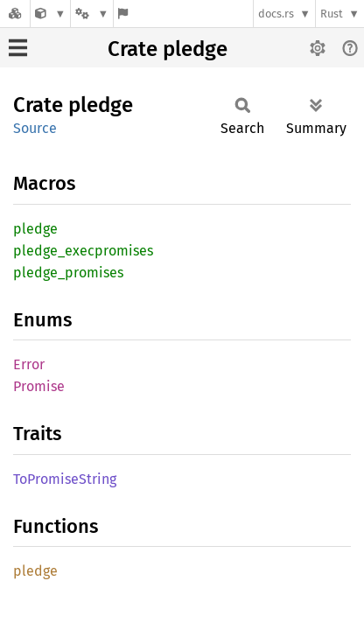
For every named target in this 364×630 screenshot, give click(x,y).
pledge (35, 229)
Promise (39, 386)
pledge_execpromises (83, 251)
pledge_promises (68, 273)
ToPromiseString (65, 479)
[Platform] (92, 14)
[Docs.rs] (15, 14)
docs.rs (276, 14)
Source (35, 128)
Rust (332, 14)
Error (29, 364)
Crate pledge (168, 49)
